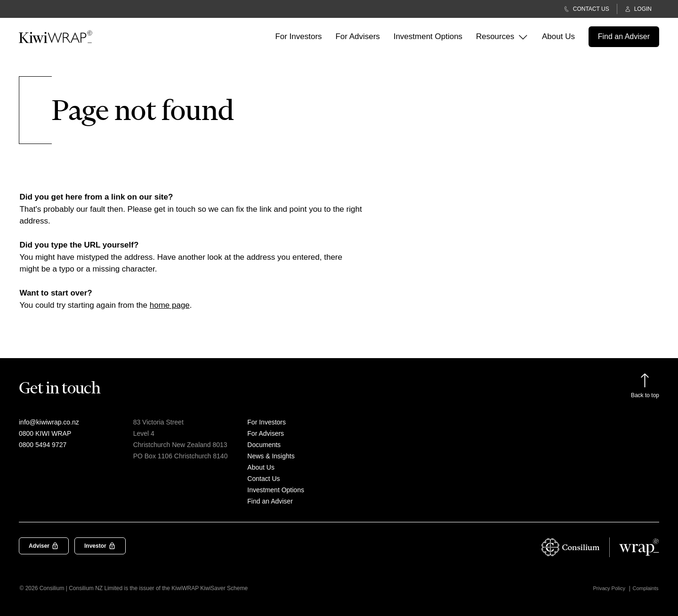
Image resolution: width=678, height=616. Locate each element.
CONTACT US (586, 9)
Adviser (44, 546)
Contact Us (263, 479)
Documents (264, 445)
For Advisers (357, 36)
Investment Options (428, 36)
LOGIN (638, 9)
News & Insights (271, 456)
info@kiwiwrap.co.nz (49, 422)
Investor (100, 546)
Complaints (645, 588)
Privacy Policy (609, 588)
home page (170, 305)
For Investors (298, 36)
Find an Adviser (270, 501)
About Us (558, 36)
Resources (502, 37)
